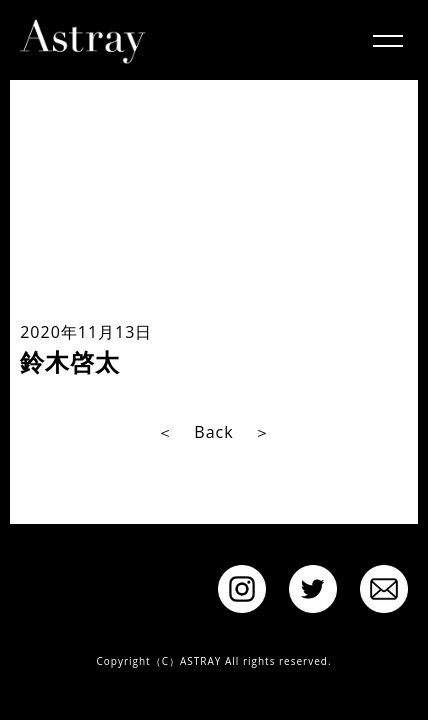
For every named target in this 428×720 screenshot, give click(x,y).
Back (213, 432)
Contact (384, 589)
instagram (242, 589)
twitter (313, 589)
